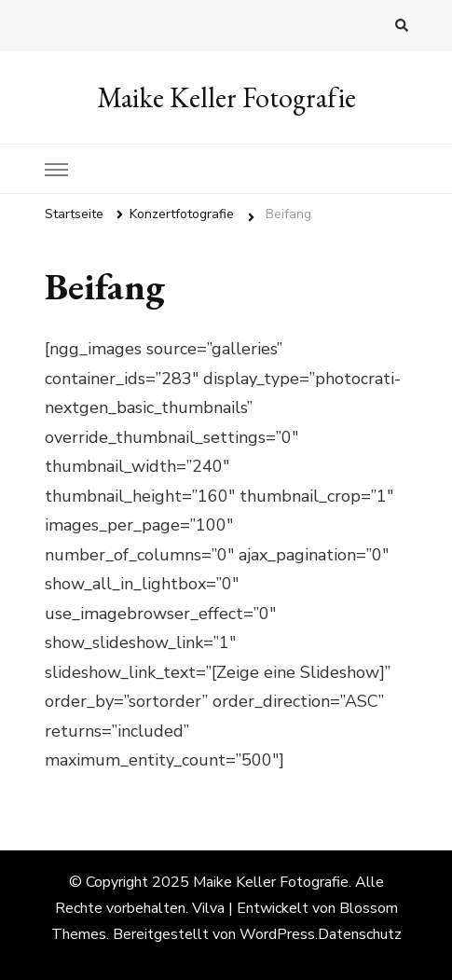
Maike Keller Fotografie (226, 97)
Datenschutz (360, 934)
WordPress (277, 934)
